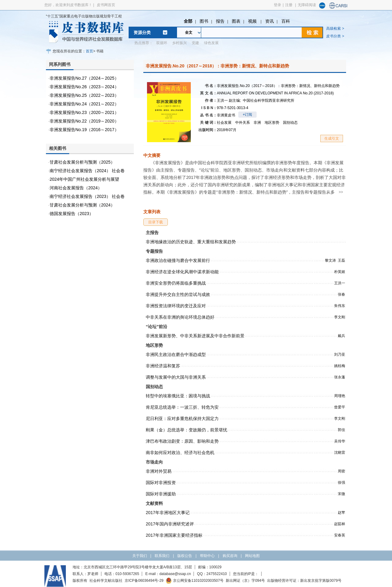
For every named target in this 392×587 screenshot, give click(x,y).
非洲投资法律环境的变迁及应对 (176, 306)
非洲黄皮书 (226, 115)
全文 (189, 32)
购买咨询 (230, 556)
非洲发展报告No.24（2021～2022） (84, 104)
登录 (277, 5)
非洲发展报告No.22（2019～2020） (84, 121)
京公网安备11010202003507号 (195, 581)
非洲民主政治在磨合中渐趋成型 (176, 354)
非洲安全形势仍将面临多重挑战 (176, 283)
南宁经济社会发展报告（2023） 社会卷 (87, 196)
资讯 (269, 21)
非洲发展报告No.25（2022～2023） (84, 95)
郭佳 (341, 430)
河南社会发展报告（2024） (76, 188)
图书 (204, 21)
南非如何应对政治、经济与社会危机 (180, 453)
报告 (220, 21)
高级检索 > (335, 28)
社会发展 (224, 123)
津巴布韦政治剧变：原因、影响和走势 (182, 441)
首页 (89, 51)
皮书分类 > (335, 36)
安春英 (340, 535)
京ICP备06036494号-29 (144, 581)
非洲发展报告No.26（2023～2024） (84, 87)
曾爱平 (340, 407)
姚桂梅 (340, 366)
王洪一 (229, 100)
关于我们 (140, 556)
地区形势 (272, 123)
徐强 (341, 483)
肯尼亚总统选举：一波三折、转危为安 (182, 407)
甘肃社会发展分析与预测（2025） (82, 162)
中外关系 (243, 123)
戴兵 (341, 336)
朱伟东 (340, 306)
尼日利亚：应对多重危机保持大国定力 (182, 418)
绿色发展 (211, 43)
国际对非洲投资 (161, 483)
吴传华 (340, 441)
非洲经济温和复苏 (163, 366)
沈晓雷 (340, 453)
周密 (341, 471)
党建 (195, 43)
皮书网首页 (106, 5)
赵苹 (341, 513)
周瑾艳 (340, 396)
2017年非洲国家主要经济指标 (174, 535)
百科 (286, 21)
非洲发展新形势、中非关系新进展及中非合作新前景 (195, 336)
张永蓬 (340, 377)
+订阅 (247, 115)
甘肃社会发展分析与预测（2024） (82, 205)
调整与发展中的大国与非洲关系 (176, 377)
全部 (188, 21)
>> (341, 192)
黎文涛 (330, 260)
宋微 (341, 494)
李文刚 (340, 317)
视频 (253, 21)
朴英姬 (340, 272)
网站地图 (252, 556)
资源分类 (142, 32)
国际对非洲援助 (161, 494)
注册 (289, 5)
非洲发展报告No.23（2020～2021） (84, 112)
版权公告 (185, 556)
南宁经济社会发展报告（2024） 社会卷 (87, 171)
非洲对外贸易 (159, 471)
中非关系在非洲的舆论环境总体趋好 (180, 317)
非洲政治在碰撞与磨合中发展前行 (178, 260)
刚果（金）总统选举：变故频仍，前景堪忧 (187, 430)
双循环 (162, 43)
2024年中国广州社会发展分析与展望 (84, 179)
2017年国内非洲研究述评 (170, 524)
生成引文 (332, 138)
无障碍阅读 (307, 5)
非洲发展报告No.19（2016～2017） (84, 130)
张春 (341, 294)
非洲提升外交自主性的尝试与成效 (178, 294)
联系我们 (162, 556)
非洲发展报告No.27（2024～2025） (84, 78)
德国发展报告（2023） (72, 214)
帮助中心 (207, 556)
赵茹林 (340, 524)
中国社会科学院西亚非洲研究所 (269, 100)
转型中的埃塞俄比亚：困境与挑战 (178, 396)
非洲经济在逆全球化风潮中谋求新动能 (182, 272)
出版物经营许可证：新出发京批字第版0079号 (304, 581)
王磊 (341, 260)
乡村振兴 (179, 43)
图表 (236, 21)
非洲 (257, 123)
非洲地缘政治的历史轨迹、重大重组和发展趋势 (191, 242)
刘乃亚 (340, 354)
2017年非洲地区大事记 (168, 513)
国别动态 (290, 123)
